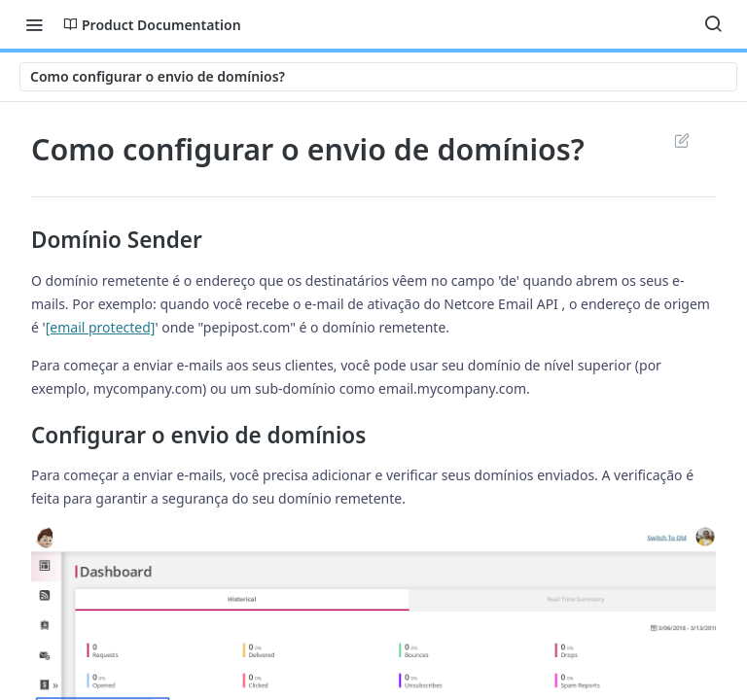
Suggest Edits (681, 140)
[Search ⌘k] (713, 24)
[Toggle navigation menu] (34, 24)
